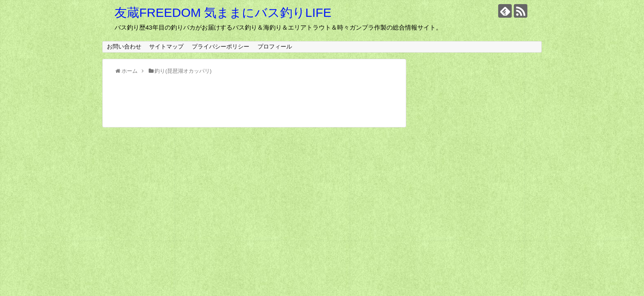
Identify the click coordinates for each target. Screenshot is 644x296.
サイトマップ (166, 46)
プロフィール (275, 46)
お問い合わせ (124, 46)
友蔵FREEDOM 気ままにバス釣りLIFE (223, 13)
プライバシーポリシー (221, 46)
